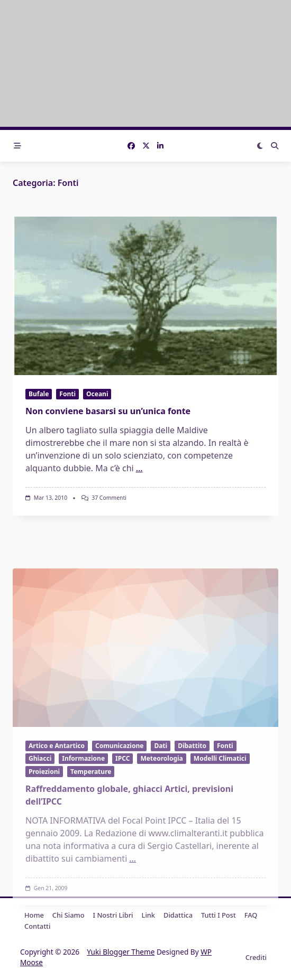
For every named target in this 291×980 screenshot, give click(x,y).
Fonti (67, 394)
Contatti (37, 926)
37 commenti (109, 498)
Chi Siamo (69, 915)
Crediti (256, 957)
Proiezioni (44, 824)
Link (148, 915)
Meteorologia (161, 812)
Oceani (97, 394)
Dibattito (192, 799)
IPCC (122, 812)
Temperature (91, 824)
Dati (161, 799)
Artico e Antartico (57, 799)
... (139, 468)
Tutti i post (219, 915)
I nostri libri (113, 915)
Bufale (39, 394)
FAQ (251, 915)
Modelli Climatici (220, 812)
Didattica (178, 915)
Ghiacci (40, 812)
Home (34, 915)
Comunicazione (119, 799)
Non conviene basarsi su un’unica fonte (108, 411)
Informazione (83, 812)
